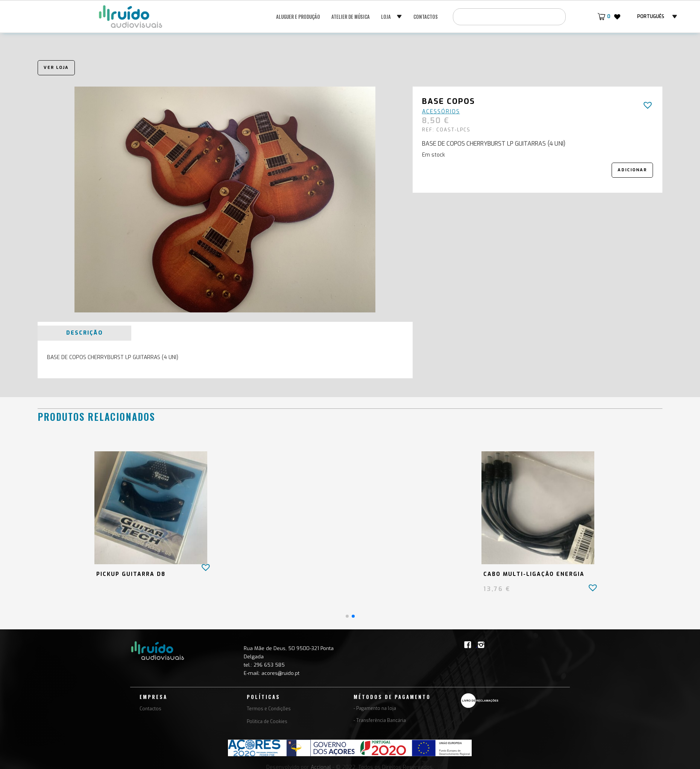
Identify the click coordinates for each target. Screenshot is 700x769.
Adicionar (632, 170)
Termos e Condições (269, 709)
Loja (386, 17)
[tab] (84, 333)
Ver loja (56, 68)
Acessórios (441, 112)
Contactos (426, 17)
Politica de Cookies (267, 722)
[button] (392, 17)
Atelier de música (351, 17)
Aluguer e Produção (298, 17)
